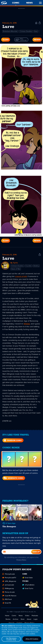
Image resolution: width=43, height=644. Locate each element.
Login (36, 619)
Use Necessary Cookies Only (11, 639)
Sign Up (11, 623)
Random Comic (13, 440)
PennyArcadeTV (9, 578)
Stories (8, 619)
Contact (19, 623)
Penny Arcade (9, 592)
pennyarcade (8, 585)
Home (7, 615)
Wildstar (27, 324)
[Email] (16, 552)
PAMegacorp (8, 588)
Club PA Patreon (9, 596)
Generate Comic (13, 478)
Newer (37, 40)
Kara (36, 31)
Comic (14, 615)
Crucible (28, 266)
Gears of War (16, 269)
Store (23, 619)
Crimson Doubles (26, 31)
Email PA (7, 603)
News (21, 615)
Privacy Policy (21, 560)
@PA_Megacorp (9, 581)
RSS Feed (7, 599)
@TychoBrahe (28, 585)
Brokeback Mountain (10, 31)
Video (27, 615)
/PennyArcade (9, 574)
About (29, 619)
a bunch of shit (21, 276)
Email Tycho (28, 588)
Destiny (36, 266)
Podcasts (35, 615)
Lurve (8, 259)
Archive (16, 619)
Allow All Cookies (32, 639)
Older (6, 40)
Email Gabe (28, 578)
